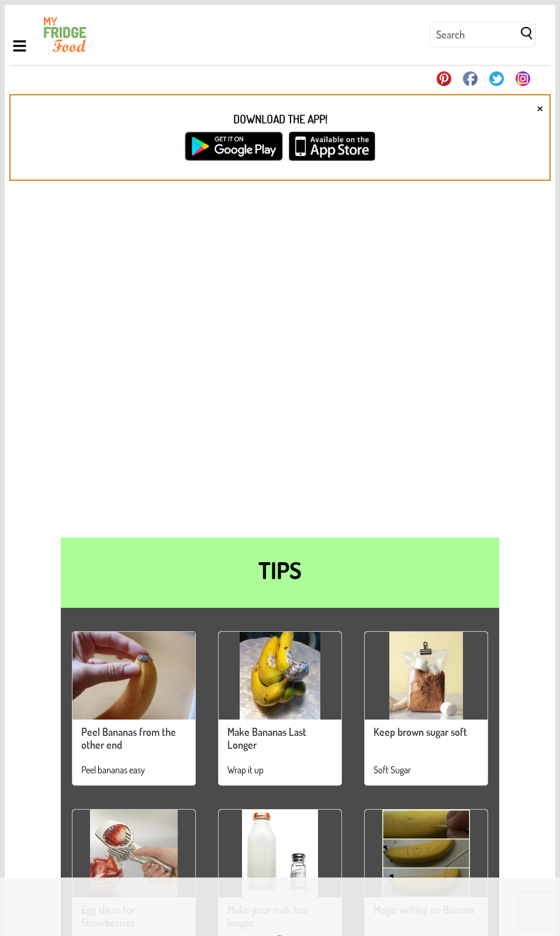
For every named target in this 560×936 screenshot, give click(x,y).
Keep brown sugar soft (420, 381)
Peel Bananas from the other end (129, 388)
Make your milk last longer (268, 566)
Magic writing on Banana (424, 559)
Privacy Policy (489, 897)
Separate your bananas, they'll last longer (166, 755)
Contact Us (439, 897)
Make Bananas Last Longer (267, 388)
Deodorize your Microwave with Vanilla (384, 755)
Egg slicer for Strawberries (108, 566)
